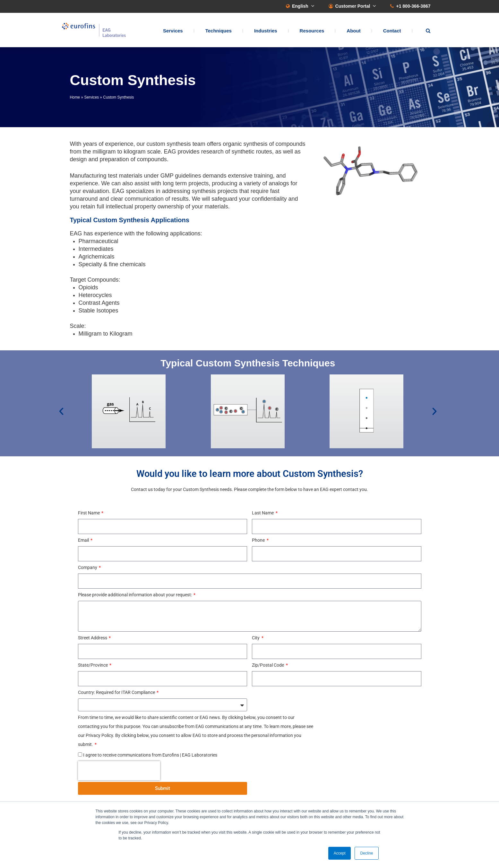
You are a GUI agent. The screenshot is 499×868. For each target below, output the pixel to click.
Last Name (263, 513)
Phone (259, 540)
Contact (392, 31)
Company (88, 567)
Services (173, 31)
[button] (61, 411)
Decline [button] (366, 853)
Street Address (93, 638)
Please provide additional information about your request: (135, 595)
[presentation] (119, 771)
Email (84, 540)
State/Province (93, 665)
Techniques (219, 31)
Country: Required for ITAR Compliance (117, 692)
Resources (312, 31)
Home (75, 97)
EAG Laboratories (94, 30)
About (353, 31)
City (256, 638)
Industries (266, 31)
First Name (89, 513)
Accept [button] (340, 853)
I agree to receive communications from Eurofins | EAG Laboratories (150, 755)
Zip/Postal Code (268, 665)
